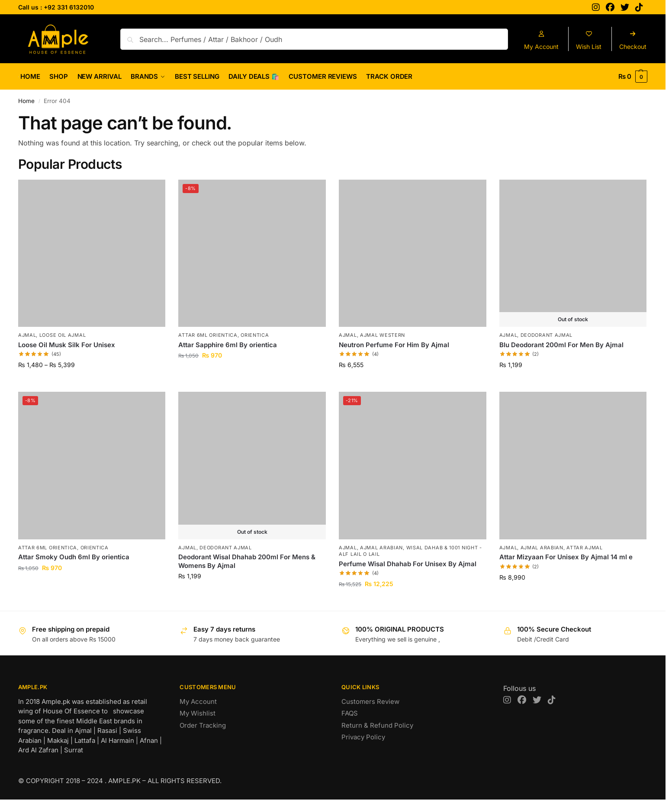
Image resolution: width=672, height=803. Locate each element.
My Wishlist (198, 713)
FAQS (350, 713)
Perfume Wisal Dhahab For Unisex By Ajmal (408, 564)
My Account (198, 701)
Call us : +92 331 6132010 (56, 7)
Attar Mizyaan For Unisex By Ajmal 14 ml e (566, 557)
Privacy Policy (363, 737)
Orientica (255, 335)
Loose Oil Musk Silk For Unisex (67, 345)
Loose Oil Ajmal (63, 335)
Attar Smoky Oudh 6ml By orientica (74, 557)
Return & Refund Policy (377, 725)
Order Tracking (203, 725)
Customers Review (370, 701)
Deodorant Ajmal (547, 335)
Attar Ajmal (585, 548)
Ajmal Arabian (381, 548)
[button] (633, 77)
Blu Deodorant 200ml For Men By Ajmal (561, 345)
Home (26, 101)
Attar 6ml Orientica (208, 335)
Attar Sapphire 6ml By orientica (228, 345)
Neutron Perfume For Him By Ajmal (394, 345)
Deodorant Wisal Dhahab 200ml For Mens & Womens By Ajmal (247, 561)
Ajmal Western (383, 335)
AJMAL (27, 335)
